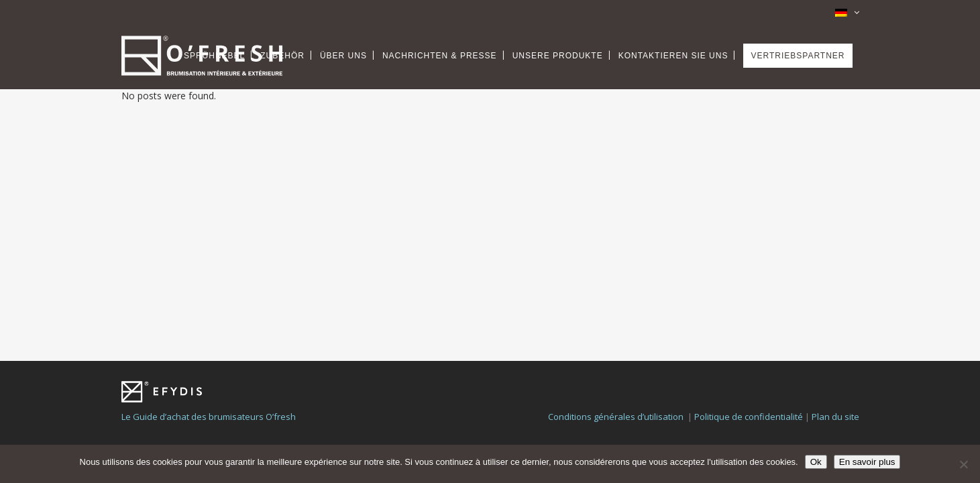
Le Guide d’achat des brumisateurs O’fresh (209, 337)
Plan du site (835, 337)
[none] (842, 11)
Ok (816, 462)
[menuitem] (842, 11)
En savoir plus (867, 462)
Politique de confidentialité (749, 337)
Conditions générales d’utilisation (616, 337)
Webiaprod (450, 384)
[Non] (963, 464)
